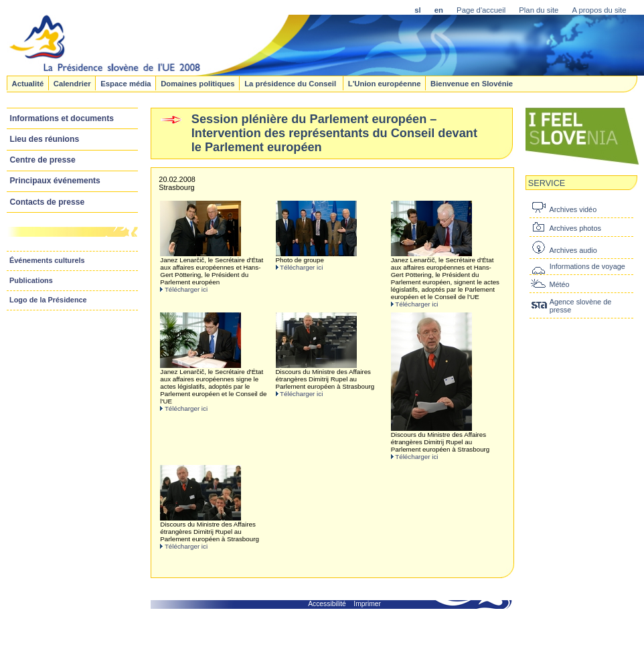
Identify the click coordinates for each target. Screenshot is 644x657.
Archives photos (575, 228)
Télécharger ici (186, 289)
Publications (31, 280)
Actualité (27, 83)
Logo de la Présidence (48, 300)
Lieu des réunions (45, 139)
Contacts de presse (48, 202)
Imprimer (367, 604)
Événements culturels (47, 260)
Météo (559, 284)
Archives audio (573, 250)
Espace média (126, 83)
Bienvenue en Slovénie (472, 83)
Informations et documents (62, 118)
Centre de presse (43, 160)
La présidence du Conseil (291, 83)
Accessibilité (327, 604)
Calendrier (72, 83)
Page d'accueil (481, 10)
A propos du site (599, 10)
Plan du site (539, 10)
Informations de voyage (587, 266)
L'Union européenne (385, 83)
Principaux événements (55, 181)
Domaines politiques (197, 83)
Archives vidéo (573, 209)
